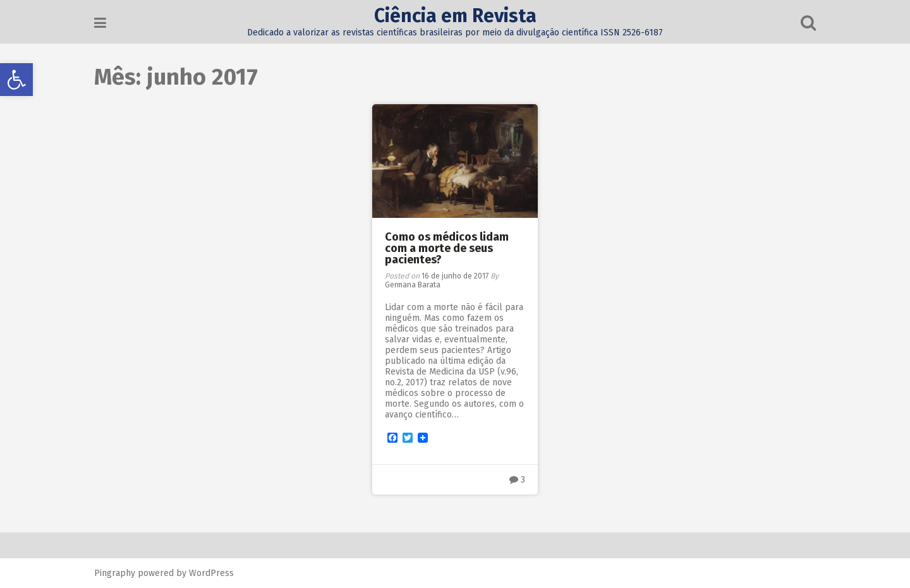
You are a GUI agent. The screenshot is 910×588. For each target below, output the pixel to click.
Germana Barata (413, 285)
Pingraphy (115, 573)
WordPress (211, 573)
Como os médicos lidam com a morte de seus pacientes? (447, 248)
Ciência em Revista (455, 16)
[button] (16, 80)
